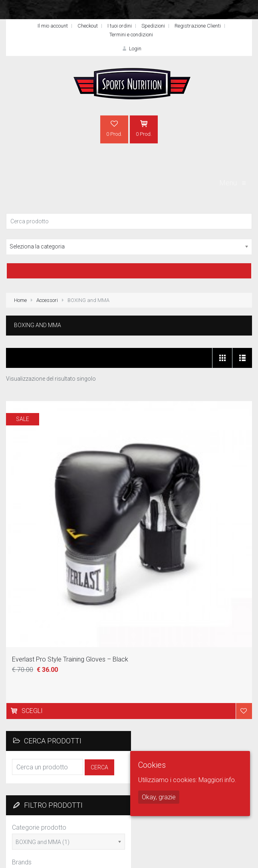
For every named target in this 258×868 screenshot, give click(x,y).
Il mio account (53, 26)
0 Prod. (114, 128)
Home (20, 300)
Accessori (47, 300)
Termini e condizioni (131, 35)
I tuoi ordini (120, 26)
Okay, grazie (159, 797)
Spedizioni (153, 26)
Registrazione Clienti (198, 26)
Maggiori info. (217, 780)
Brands (22, 862)
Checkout (88, 26)
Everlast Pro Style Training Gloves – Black (70, 659)
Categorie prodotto (39, 827)
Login (131, 49)
